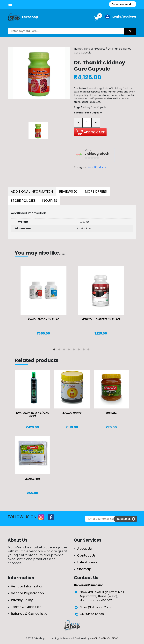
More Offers (96, 191)
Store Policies (23, 201)
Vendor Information (27, 586)
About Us (84, 549)
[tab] (32, 192)
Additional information (32, 191)
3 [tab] (65, 350)
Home (78, 49)
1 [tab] (55, 350)
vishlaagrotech (97, 154)
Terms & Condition (26, 607)
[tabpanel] (43, 304)
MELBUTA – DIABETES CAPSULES (101, 319)
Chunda (111, 413)
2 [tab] (60, 350)
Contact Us (86, 555)
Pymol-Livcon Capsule (43, 319)
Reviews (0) (69, 191)
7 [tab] (84, 350)
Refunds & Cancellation (30, 614)
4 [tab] (70, 350)
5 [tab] (74, 350)
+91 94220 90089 (92, 614)
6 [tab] (79, 350)
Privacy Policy (22, 600)
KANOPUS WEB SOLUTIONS (104, 638)
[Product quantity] (87, 123)
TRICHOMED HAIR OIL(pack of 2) (33, 415)
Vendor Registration (27, 593)
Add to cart (90, 132)
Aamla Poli (32, 479)
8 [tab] (89, 350)
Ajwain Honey (72, 413)
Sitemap (84, 569)
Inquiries (50, 201)
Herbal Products (95, 49)
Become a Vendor (123, 4)
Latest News (87, 562)
